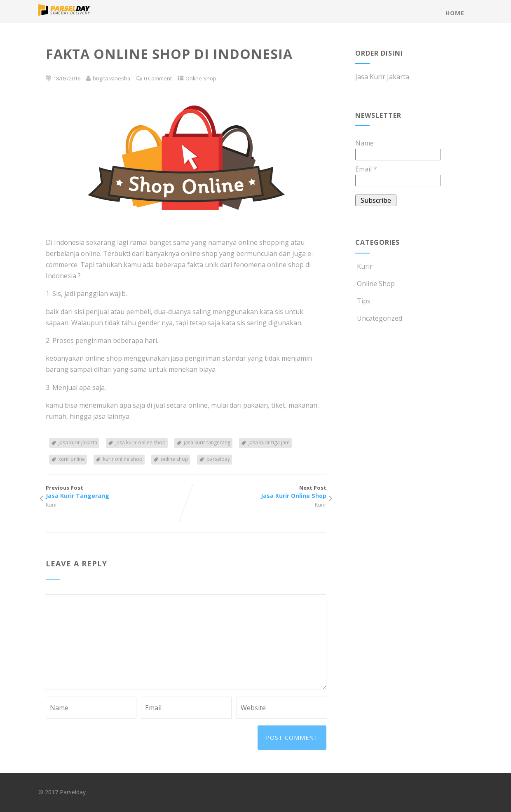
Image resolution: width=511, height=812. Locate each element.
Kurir (52, 505)
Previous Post (116, 492)
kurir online (72, 459)
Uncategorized (379, 318)
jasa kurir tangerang (207, 442)
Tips (363, 301)
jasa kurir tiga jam (269, 442)
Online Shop (201, 78)
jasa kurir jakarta (78, 442)
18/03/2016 (67, 78)
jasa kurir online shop (141, 442)
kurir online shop (123, 459)
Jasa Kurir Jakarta (382, 77)
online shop (175, 459)
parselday (218, 459)
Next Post (256, 492)
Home (455, 13)
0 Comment (158, 78)
